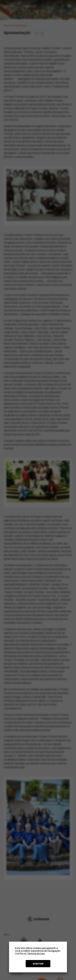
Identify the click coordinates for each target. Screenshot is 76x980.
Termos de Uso (36, 954)
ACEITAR (38, 964)
